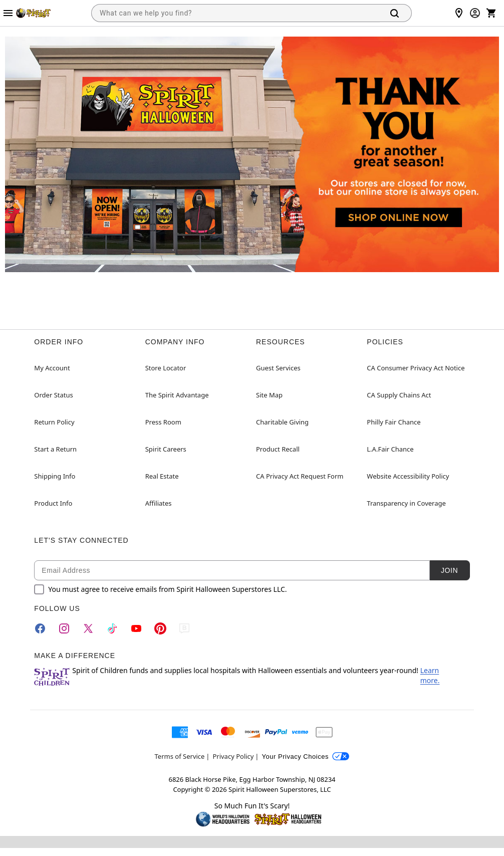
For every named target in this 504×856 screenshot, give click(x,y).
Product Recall (278, 449)
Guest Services (278, 368)
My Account (52, 368)
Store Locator (166, 368)
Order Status (53, 395)
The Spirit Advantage (177, 395)
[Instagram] (64, 628)
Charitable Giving (282, 422)
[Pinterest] (160, 628)
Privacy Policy (233, 756)
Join (449, 570)
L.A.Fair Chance (390, 449)
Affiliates (159, 503)
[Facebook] (40, 628)
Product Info (53, 503)
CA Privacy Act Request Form (300, 476)
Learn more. (430, 675)
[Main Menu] (8, 13)
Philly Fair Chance (394, 422)
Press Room (163, 422)
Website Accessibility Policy (408, 476)
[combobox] (235, 13)
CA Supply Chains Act (399, 395)
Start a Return (55, 449)
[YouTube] (136, 628)
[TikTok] (112, 628)
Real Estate (162, 476)
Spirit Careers (166, 449)
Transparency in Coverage (406, 503)
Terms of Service (180, 756)
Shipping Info (55, 476)
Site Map (269, 395)
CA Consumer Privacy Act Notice (416, 368)
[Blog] (184, 628)
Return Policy (54, 422)
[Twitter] (88, 628)
